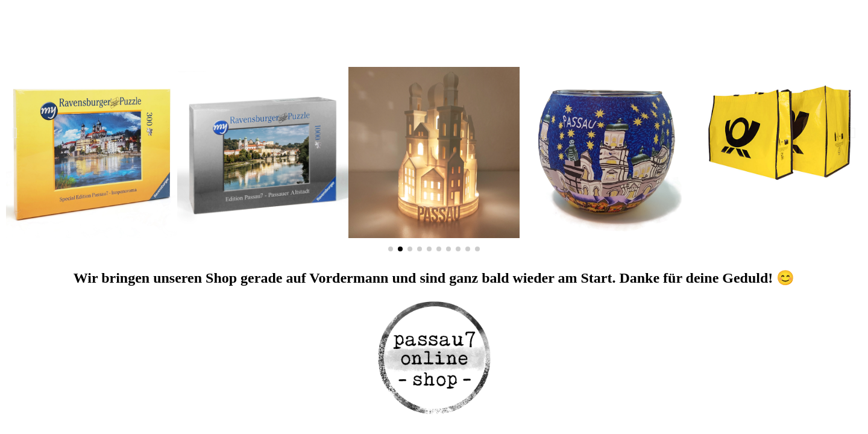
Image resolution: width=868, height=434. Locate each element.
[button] (15, 133)
